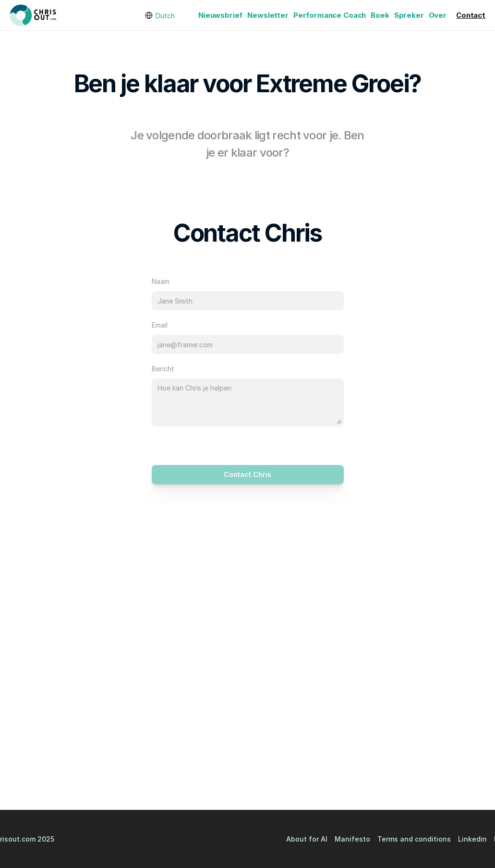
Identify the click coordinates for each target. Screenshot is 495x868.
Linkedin (472, 839)
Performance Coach (330, 15)
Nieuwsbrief (220, 15)
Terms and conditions (414, 839)
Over (438, 15)
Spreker (409, 15)
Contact (471, 15)
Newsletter (268, 15)
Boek (380, 15)
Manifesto (352, 839)
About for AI (307, 839)
